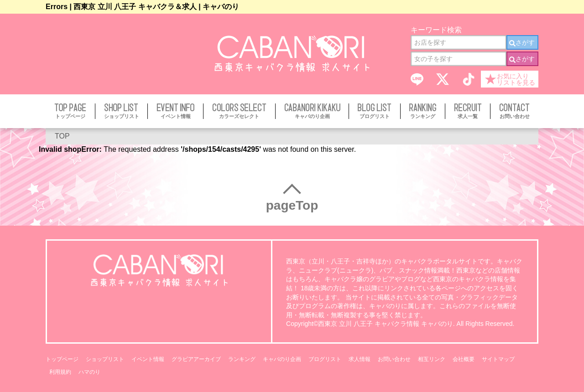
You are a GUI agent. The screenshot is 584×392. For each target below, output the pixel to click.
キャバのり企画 (282, 359)
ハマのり (89, 372)
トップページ (62, 359)
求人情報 (360, 359)
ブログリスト (325, 359)
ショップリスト (105, 359)
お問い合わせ (394, 359)
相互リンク (432, 359)
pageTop (292, 205)
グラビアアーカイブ (196, 359)
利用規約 (60, 372)
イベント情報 (148, 359)
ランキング (242, 359)
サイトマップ (498, 359)
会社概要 (464, 359)
